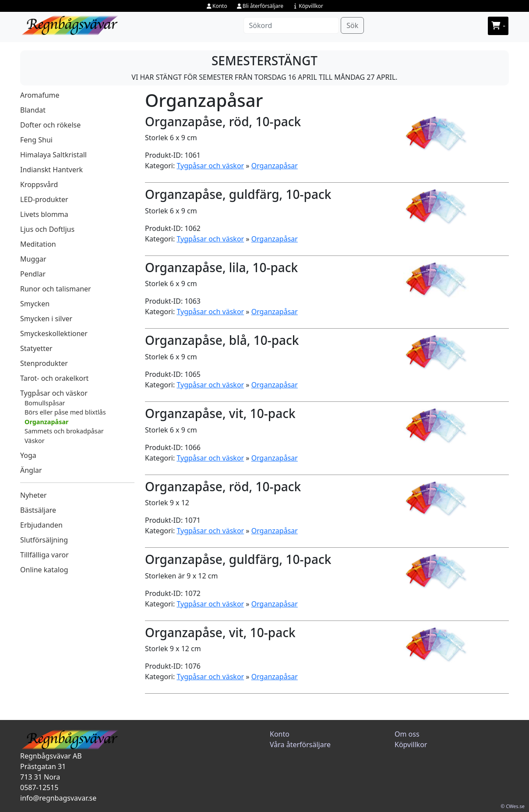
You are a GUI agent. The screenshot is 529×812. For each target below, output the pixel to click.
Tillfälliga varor (44, 555)
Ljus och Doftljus (47, 229)
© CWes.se (513, 806)
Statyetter (36, 348)
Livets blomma (44, 214)
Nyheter (34, 495)
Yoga (28, 455)
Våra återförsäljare (300, 745)
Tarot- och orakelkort (54, 378)
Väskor (35, 441)
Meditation (38, 244)
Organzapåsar (46, 422)
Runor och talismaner (56, 289)
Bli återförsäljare (260, 6)
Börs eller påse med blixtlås (65, 412)
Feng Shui (36, 140)
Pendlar (33, 274)
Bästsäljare (38, 510)
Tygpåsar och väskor (54, 393)
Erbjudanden (41, 525)
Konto (217, 6)
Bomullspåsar (45, 403)
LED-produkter (44, 199)
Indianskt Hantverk (51, 170)
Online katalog (44, 570)
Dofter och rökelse (50, 125)
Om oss (407, 734)
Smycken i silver (46, 319)
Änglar (31, 470)
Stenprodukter (44, 363)
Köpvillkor (308, 6)
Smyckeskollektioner (54, 333)
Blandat (33, 110)
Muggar (33, 259)
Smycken (35, 304)
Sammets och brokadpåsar (64, 431)
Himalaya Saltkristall (53, 155)
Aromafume (40, 95)
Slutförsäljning (44, 540)
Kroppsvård (39, 184)
